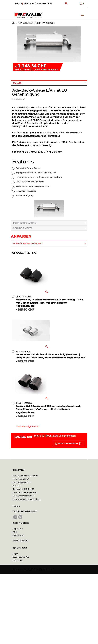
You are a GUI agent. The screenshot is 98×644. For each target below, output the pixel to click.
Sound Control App (21, 557)
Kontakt (16, 506)
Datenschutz (18, 535)
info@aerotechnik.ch (28, 492)
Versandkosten (50, 69)
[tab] (49, 83)
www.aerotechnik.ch (26, 496)
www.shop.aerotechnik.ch (29, 499)
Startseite (13, 23)
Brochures (17, 560)
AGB (15, 532)
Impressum (18, 528)
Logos (16, 554)
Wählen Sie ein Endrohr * (28, 243)
